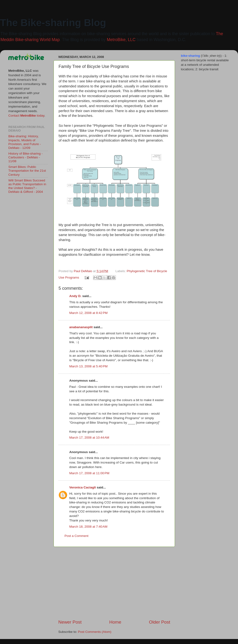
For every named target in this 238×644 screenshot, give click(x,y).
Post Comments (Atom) (95, 632)
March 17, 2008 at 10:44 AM (89, 438)
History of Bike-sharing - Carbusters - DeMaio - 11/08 (25, 157)
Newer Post (70, 622)
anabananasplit (81, 327)
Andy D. (75, 296)
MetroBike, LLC (121, 40)
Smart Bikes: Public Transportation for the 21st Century (27, 171)
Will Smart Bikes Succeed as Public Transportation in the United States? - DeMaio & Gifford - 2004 (27, 186)
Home (115, 622)
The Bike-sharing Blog (53, 23)
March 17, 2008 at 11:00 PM (89, 473)
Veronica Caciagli (83, 487)
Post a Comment (77, 536)
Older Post (160, 622)
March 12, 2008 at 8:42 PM (88, 313)
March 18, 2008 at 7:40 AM (88, 527)
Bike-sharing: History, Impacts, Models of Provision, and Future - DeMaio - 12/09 (25, 142)
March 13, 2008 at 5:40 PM (88, 366)
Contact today (26, 116)
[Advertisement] (114, 583)
